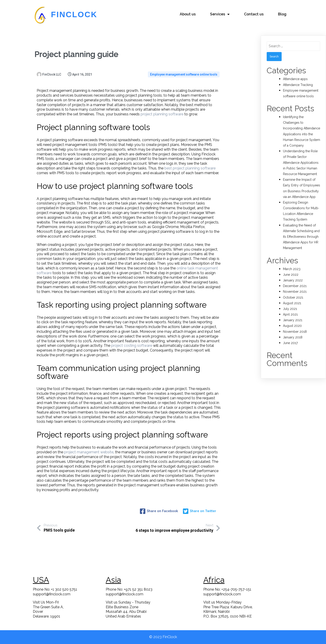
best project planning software (190, 168)
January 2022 (293, 280)
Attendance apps (295, 79)
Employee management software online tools (184, 74)
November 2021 (295, 292)
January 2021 (293, 320)
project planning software (162, 114)
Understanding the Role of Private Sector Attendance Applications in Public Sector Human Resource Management (301, 163)
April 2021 (290, 314)
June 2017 (290, 343)
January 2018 (293, 337)
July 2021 (290, 309)
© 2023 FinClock (163, 637)
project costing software (132, 346)
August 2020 (292, 326)
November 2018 (295, 332)
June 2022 (291, 275)
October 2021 (293, 297)
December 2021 (295, 286)
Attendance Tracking (298, 85)
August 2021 (292, 303)
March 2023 (292, 269)
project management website (89, 452)
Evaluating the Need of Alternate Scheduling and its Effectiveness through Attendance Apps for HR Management (301, 237)
